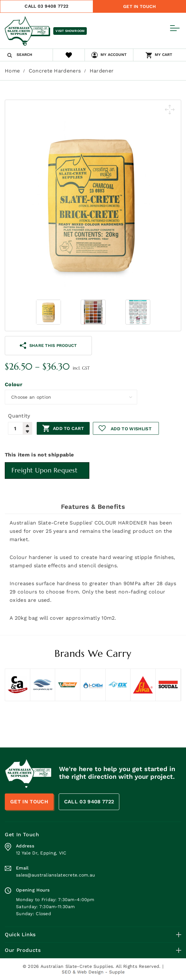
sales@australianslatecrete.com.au (56, 875)
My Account (114, 55)
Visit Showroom (70, 31)
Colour (14, 384)
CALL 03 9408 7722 (46, 6)
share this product (48, 345)
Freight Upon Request (45, 470)
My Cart (164, 55)
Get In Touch (139, 6)
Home (12, 71)
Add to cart (68, 428)
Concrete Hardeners (55, 71)
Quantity (19, 416)
